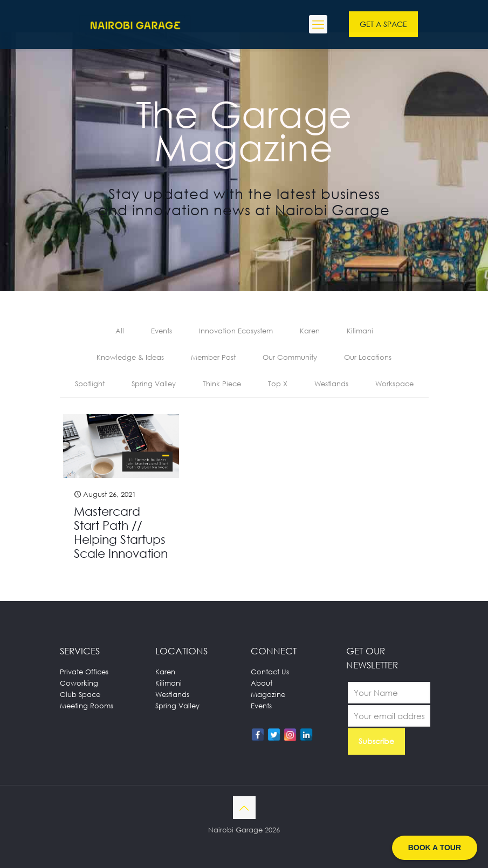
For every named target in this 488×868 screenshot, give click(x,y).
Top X (278, 384)
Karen (310, 331)
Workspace (394, 384)
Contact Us (270, 672)
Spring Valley (154, 384)
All (120, 331)
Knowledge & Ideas (130, 357)
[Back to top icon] (244, 808)
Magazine (268, 694)
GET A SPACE (383, 24)
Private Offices (84, 672)
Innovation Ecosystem (236, 331)
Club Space (80, 694)
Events (161, 331)
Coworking (79, 683)
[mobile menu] (318, 24)
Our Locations (368, 357)
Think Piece (222, 384)
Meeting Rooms (87, 706)
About (262, 683)
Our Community (290, 357)
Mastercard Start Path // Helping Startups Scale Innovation (121, 532)
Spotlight (90, 384)
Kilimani (360, 331)
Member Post (213, 357)
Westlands (331, 384)
